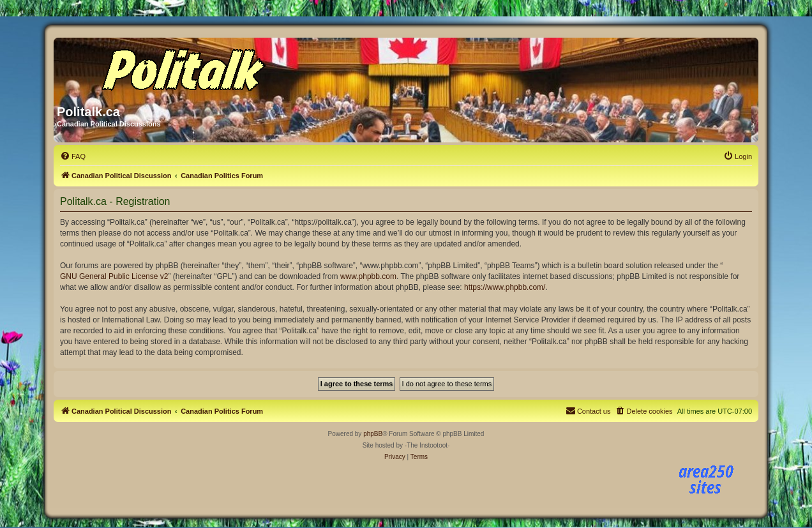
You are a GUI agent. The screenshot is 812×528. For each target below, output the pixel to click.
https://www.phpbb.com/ (505, 287)
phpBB (373, 434)
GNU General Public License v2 (114, 276)
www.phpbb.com (368, 276)
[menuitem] (73, 156)
